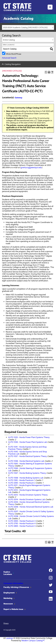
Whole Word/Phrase (14, 54)
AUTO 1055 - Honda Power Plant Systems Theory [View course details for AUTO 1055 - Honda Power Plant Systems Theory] (29, 437)
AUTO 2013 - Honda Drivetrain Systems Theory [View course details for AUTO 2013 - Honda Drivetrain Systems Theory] (28, 495)
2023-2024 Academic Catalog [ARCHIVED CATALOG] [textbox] (25, 27)
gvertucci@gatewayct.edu (31, 167)
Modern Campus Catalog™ (33, 641)
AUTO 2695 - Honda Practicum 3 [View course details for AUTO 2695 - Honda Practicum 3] (22, 521)
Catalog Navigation (13, 64)
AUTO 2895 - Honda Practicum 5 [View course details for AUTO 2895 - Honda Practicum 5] (22, 526)
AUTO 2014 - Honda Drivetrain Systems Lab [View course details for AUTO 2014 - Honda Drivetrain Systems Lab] (27, 499)
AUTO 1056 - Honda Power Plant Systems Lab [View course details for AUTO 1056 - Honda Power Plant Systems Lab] (28, 442)
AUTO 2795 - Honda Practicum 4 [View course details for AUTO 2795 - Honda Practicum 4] (22, 523)
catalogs (10, 638)
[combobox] (28, 27)
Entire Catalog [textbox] (9, 40)
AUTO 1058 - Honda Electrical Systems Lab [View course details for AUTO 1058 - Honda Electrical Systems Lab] (26, 461)
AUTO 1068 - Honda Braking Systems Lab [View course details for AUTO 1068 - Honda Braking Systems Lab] (26, 478)
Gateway (19, 98)
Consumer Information (13, 583)
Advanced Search (9, 58)
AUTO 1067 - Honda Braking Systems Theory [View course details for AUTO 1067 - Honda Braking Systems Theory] (27, 473)
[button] (50, 7)
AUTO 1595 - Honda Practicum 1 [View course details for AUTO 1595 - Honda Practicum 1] (22, 480)
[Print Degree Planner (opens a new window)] (46, 72)
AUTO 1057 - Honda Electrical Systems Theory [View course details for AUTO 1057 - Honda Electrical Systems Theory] (27, 456)
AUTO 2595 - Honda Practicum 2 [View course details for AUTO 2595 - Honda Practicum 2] (22, 483)
